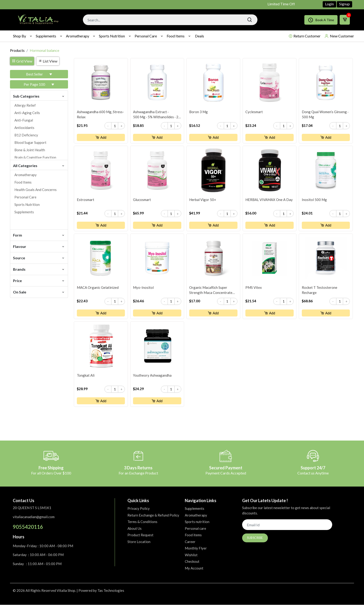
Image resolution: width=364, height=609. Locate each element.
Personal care (146, 36)
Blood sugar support (30, 142)
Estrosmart (86, 201)
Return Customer (304, 36)
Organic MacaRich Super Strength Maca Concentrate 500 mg (211, 293)
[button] (39, 74)
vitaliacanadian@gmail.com (34, 521)
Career (190, 546)
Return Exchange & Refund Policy (153, 519)
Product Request (140, 539)
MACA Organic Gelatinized (98, 290)
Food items (176, 36)
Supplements (46, 36)
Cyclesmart (254, 112)
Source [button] (39, 258)
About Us (135, 533)
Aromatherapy (78, 36)
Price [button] (39, 280)
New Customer (339, 36)
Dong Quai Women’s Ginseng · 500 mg (325, 115)
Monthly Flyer (196, 553)
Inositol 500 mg (314, 201)
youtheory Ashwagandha (153, 379)
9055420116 (28, 531)
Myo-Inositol (144, 290)
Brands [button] (39, 269)
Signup (344, 4)
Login (329, 4)
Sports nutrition (112, 36)
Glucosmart (142, 201)
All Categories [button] (39, 165)
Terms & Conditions (142, 526)
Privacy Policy (139, 513)
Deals (200, 36)
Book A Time (321, 20)
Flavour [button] (39, 246)
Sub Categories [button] (39, 96)
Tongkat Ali (86, 379)
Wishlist (191, 559)
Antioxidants (24, 128)
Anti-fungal (24, 120)
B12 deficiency (26, 135)
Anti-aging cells (27, 113)
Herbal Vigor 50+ (203, 201)
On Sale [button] (39, 292)
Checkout (192, 566)
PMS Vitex (254, 290)
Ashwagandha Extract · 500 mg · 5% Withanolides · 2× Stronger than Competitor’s (157, 115)
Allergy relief (25, 105)
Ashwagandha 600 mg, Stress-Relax (100, 115)
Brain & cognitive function (35, 157)
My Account (194, 572)
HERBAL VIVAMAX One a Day (269, 201)
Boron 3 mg (199, 112)
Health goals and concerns (36, 190)
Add (101, 138)
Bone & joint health (30, 150)
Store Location (139, 546)
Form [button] (39, 235)
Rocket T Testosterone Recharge (320, 293)
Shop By (19, 36)
